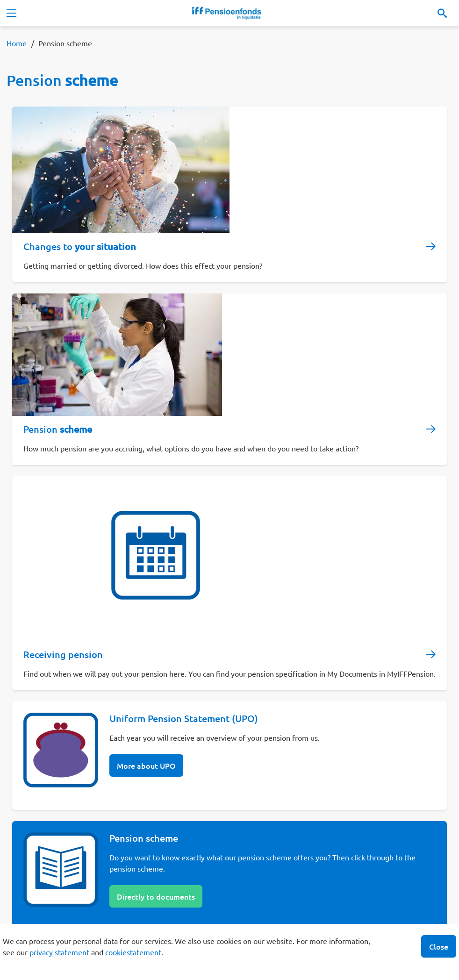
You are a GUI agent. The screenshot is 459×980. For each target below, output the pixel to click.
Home (17, 43)
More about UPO (146, 765)
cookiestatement (133, 952)
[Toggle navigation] (11, 13)
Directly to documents (156, 896)
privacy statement (59, 952)
